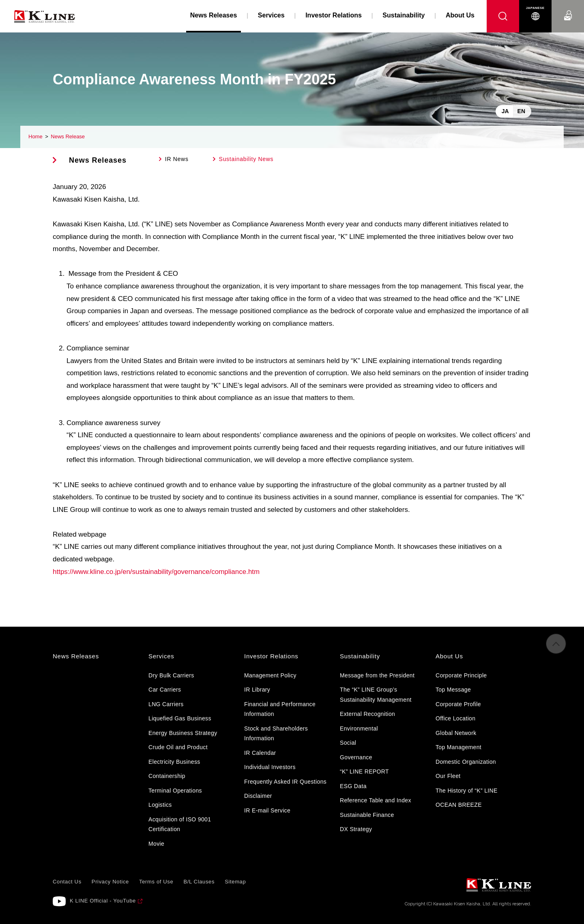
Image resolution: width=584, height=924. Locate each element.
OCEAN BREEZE (459, 805)
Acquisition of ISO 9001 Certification (180, 824)
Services (271, 15)
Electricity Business (174, 762)
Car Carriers (165, 690)
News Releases (98, 160)
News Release (68, 136)
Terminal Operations (175, 791)
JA (505, 111)
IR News (177, 159)
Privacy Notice (110, 882)
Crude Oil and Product (178, 747)
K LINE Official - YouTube (103, 901)
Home (35, 136)
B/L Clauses (199, 882)
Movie (156, 844)
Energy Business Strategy (183, 733)
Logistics (160, 805)
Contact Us (568, 8)
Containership (167, 776)
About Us (460, 15)
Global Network (456, 733)
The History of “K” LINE (467, 791)
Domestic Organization (466, 762)
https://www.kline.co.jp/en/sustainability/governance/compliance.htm (156, 572)
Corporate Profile (458, 704)
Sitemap (235, 882)
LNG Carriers (166, 704)
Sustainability (404, 15)
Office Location (455, 718)
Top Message (453, 690)
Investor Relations (334, 15)
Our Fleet (448, 776)
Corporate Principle (461, 675)
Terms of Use (156, 882)
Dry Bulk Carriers (171, 675)
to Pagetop (556, 649)
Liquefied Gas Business (180, 718)
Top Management (458, 747)
